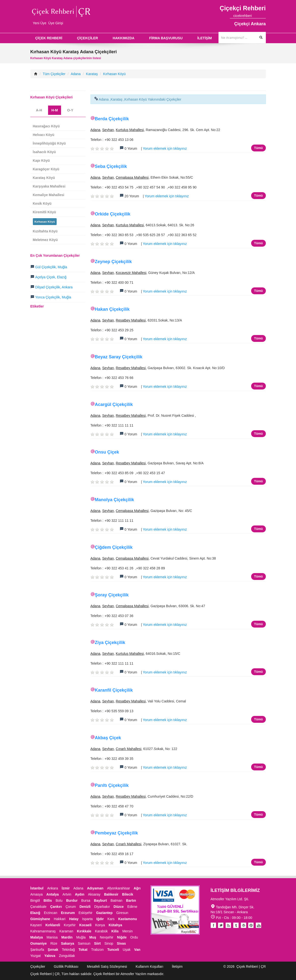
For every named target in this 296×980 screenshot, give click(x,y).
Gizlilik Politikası (66, 967)
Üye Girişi (56, 23)
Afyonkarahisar (119, 888)
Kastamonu (128, 919)
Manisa (52, 937)
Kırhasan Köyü (115, 74)
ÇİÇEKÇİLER (88, 38)
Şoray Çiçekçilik (112, 595)
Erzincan (51, 913)
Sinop (109, 943)
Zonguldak (67, 956)
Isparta (87, 919)
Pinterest (251, 925)
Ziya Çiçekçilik (110, 643)
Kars (111, 919)
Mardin (67, 937)
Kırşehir (70, 925)
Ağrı (137, 888)
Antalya (53, 894)
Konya (100, 925)
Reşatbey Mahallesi (131, 320)
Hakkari (59, 919)
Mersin (128, 931)
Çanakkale (39, 907)
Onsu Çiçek (107, 452)
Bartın (131, 900)
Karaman (66, 931)
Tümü (258, 148)
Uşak (127, 950)
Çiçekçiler (38, 967)
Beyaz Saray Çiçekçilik (119, 357)
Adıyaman (95, 888)
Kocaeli (85, 925)
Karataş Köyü (44, 178)
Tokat (83, 950)
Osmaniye (39, 943)
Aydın (79, 894)
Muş (93, 937)
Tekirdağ (68, 950)
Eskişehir (85, 913)
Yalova (50, 956)
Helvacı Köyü (44, 135)
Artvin (67, 894)
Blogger (228, 925)
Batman (116, 900)
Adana (76, 74)
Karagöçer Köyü (46, 169)
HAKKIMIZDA (124, 38)
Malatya (37, 937)
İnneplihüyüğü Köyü (49, 143)
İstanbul (37, 888)
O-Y (70, 110)
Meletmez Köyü (45, 240)
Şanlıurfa (37, 950)
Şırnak (53, 950)
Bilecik (128, 894)
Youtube (244, 925)
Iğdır (100, 919)
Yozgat (36, 956)
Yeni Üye (40, 23)
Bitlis (48, 900)
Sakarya (67, 943)
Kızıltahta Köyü (45, 231)
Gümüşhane (40, 919)
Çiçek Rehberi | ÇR (251, 967)
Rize (54, 943)
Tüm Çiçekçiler (54, 74)
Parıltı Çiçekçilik (112, 785)
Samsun (84, 943)
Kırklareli (53, 925)
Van (137, 950)
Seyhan (108, 130)
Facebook (213, 925)
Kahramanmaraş (43, 931)
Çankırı (56, 907)
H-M (54, 110)
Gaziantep (104, 913)
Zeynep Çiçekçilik (113, 262)
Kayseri (36, 925)
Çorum (71, 907)
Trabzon (97, 950)
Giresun (122, 913)
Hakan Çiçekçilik (112, 309)
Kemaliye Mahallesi (49, 195)
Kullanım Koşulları (149, 967)
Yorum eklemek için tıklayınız (165, 148)
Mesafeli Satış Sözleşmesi (107, 967)
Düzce (119, 907)
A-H (39, 110)
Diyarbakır (102, 907)
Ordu (134, 937)
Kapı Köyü (41, 161)
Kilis (115, 931)
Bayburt (100, 900)
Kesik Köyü (42, 203)
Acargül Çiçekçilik (114, 404)
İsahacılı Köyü (44, 152)
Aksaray (94, 894)
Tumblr (236, 925)
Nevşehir (107, 937)
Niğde (122, 937)
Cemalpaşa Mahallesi (132, 177)
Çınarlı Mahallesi (129, 749)
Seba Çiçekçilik (111, 166)
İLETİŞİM (205, 38)
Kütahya (115, 925)
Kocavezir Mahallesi (131, 273)
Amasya (37, 894)
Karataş (92, 74)
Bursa (86, 900)
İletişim (177, 967)
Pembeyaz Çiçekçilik (116, 833)
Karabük (101, 931)
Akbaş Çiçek (108, 738)
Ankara (52, 888)
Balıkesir (111, 894)
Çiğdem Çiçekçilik (114, 547)
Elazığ (35, 913)
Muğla (81, 937)
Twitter (221, 925)
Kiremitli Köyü (45, 212)
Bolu (59, 900)
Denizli (85, 907)
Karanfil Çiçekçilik (114, 690)
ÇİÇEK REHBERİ (49, 38)
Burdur (72, 900)
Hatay (74, 919)
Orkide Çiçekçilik (113, 214)
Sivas (122, 943)
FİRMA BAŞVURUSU (166, 38)
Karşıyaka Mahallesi (49, 186)
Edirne (132, 907)
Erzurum (68, 913)
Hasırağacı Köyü (46, 126)
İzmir (66, 888)
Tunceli (113, 950)
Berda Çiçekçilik (112, 119)
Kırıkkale (84, 931)
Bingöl (35, 900)
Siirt (97, 943)
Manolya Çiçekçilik (115, 500)
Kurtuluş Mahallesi (130, 130)
